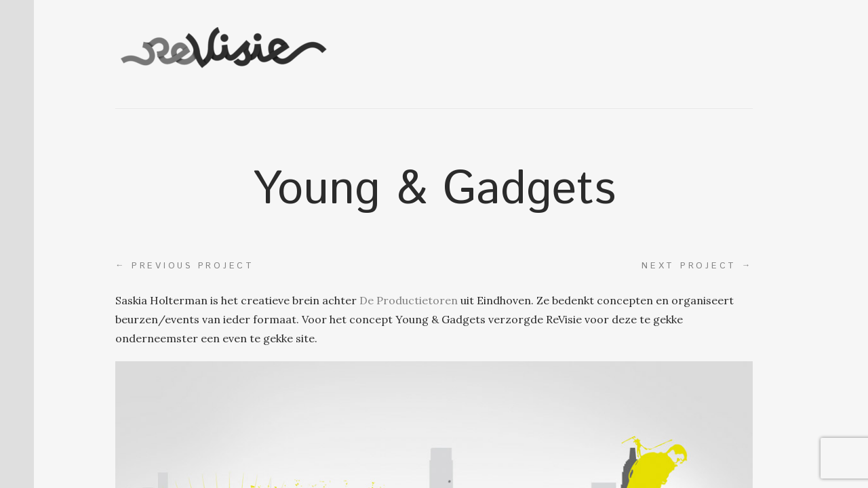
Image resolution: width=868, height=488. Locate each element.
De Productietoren (409, 300)
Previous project (185, 266)
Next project (697, 266)
